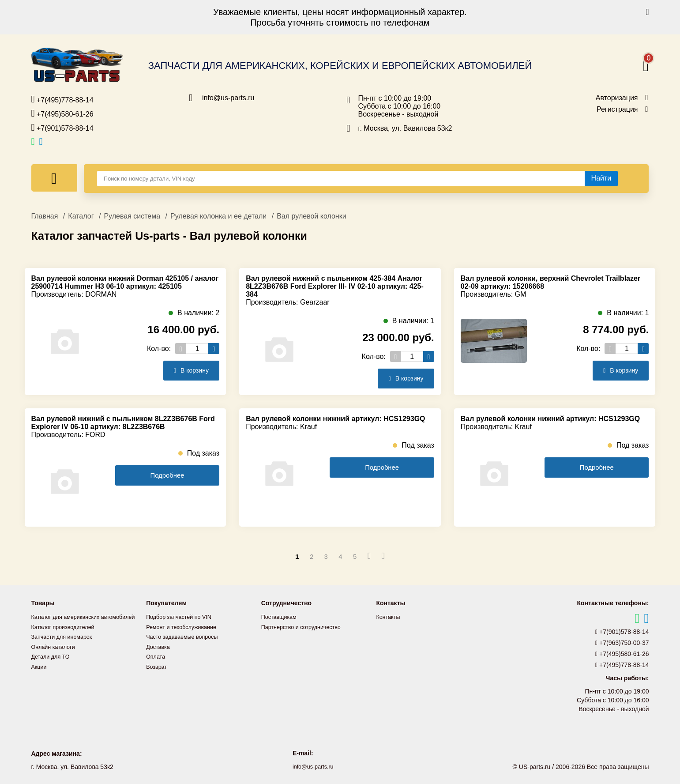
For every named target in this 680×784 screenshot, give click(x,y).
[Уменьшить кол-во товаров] (181, 349)
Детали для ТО (53, 665)
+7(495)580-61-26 (62, 113)
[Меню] (54, 178)
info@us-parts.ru (228, 98)
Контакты (389, 617)
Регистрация (617, 109)
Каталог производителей (67, 636)
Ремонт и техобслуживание (185, 626)
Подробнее (167, 476)
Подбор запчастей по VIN (182, 617)
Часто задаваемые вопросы (186, 636)
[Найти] (601, 178)
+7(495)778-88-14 (62, 99)
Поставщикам (281, 617)
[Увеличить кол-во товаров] (214, 349)
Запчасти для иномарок (65, 646)
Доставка (159, 646)
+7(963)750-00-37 (622, 643)
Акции (40, 675)
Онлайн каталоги (56, 656)
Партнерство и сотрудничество (306, 626)
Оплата (157, 656)
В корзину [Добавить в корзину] (189, 370)
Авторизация (617, 98)
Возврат (158, 665)
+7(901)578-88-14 (62, 128)
